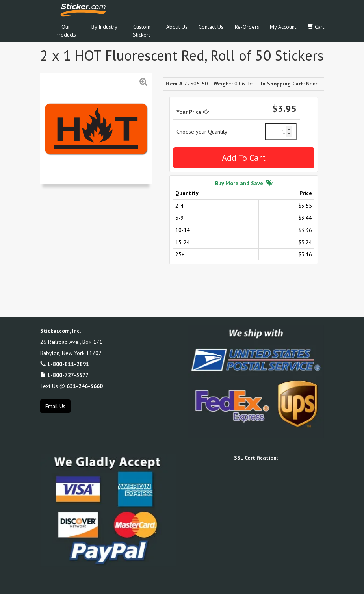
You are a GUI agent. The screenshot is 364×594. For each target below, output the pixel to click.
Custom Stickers (142, 31)
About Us (177, 27)
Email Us (55, 406)
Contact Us (211, 27)
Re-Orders (247, 27)
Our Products (66, 31)
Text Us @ (71, 386)
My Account (283, 27)
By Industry (104, 27)
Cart (316, 27)
